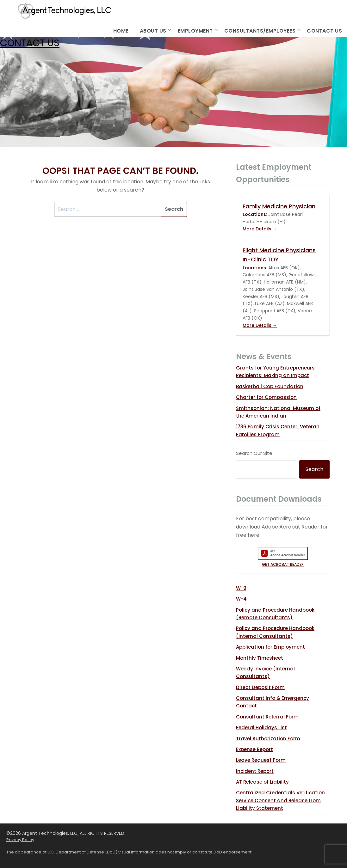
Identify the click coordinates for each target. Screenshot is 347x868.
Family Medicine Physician (279, 206)
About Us (153, 31)
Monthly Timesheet (260, 658)
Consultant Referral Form (267, 717)
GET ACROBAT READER (283, 562)
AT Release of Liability (262, 782)
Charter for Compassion (266, 397)
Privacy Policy (20, 840)
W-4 (241, 599)
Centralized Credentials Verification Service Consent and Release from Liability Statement (280, 800)
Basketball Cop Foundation (270, 386)
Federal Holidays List (261, 727)
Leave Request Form (261, 760)
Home (121, 31)
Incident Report (255, 771)
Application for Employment (270, 647)
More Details (260, 229)
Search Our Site (254, 453)
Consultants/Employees (260, 31)
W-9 (241, 588)
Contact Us (324, 31)
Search (314, 469)
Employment (195, 31)
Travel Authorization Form (268, 739)
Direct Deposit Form (260, 687)
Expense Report (254, 749)
